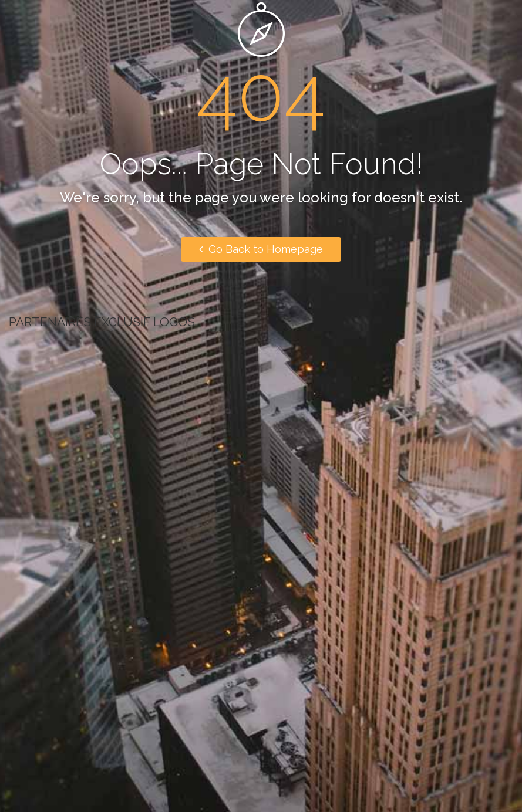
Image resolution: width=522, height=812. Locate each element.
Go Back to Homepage (261, 249)
